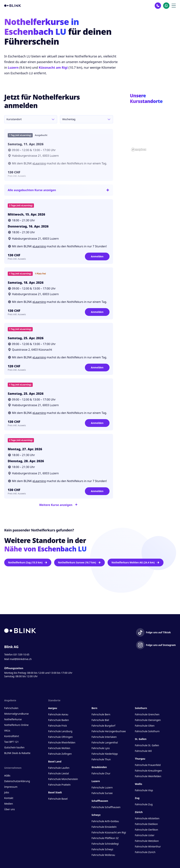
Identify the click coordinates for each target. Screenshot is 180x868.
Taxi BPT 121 (11, 742)
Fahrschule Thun (101, 759)
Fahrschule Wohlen (59, 748)
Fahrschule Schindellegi (105, 844)
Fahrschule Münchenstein (63, 779)
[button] (162, 124)
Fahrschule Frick (57, 726)
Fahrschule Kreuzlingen (148, 771)
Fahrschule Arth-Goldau (105, 821)
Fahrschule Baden (59, 720)
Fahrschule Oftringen (60, 737)
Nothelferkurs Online (16, 725)
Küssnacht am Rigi (53, 67)
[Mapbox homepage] (139, 150)
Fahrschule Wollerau (103, 855)
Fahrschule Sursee (102, 793)
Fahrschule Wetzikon (147, 841)
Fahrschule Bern (101, 714)
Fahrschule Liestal (59, 773)
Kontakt (9, 798)
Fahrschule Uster (145, 835)
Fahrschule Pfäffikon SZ (105, 838)
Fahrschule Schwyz (102, 849)
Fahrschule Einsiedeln (104, 827)
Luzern (13, 67)
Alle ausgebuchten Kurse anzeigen (59, 190)
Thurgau (140, 759)
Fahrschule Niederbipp (105, 754)
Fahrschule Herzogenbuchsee (109, 731)
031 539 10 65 (21, 654)
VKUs (7, 731)
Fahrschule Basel (58, 799)
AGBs (7, 776)
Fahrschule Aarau (58, 714)
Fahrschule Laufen (59, 768)
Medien (9, 804)
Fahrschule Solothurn (147, 731)
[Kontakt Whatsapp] (166, 6)
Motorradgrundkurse (16, 714)
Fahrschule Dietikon (146, 824)
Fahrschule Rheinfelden (62, 742)
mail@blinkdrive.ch (21, 659)
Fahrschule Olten (145, 726)
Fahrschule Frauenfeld (148, 765)
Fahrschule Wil (143, 751)
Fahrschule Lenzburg (60, 731)
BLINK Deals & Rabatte (17, 753)
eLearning (39, 163)
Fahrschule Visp (144, 790)
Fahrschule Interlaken (104, 737)
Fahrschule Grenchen (147, 714)
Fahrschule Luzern (102, 787)
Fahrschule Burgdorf (103, 726)
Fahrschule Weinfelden (148, 776)
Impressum (11, 787)
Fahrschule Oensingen (148, 720)
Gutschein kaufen (14, 747)
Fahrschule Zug (144, 804)
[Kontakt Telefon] (158, 6)
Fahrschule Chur (101, 773)
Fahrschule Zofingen (60, 754)
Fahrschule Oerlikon (146, 830)
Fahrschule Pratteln (59, 785)
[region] (153, 130)
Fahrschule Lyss (101, 748)
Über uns (9, 809)
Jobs (7, 792)
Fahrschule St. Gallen (147, 745)
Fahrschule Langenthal (105, 742)
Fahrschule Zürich (145, 852)
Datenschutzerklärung (17, 781)
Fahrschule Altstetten (147, 818)
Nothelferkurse (13, 719)
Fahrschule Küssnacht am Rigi (109, 832)
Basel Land (55, 761)
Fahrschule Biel (100, 720)
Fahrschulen (11, 708)
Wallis (138, 784)
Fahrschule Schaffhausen (106, 807)
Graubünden (99, 767)
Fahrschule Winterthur (148, 846)
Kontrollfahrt (12, 736)
